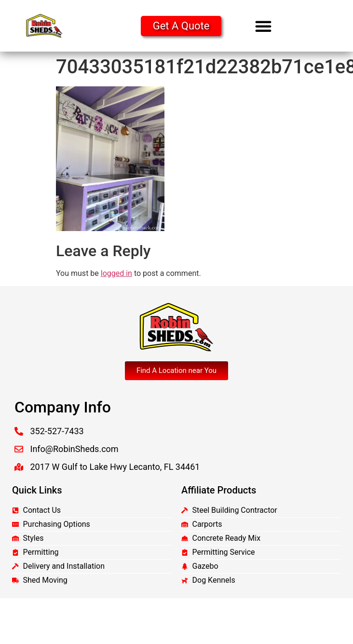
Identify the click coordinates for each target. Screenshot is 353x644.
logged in (116, 273)
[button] (263, 26)
